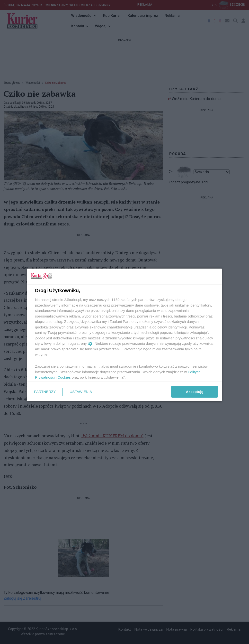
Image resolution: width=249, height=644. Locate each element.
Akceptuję (195, 392)
